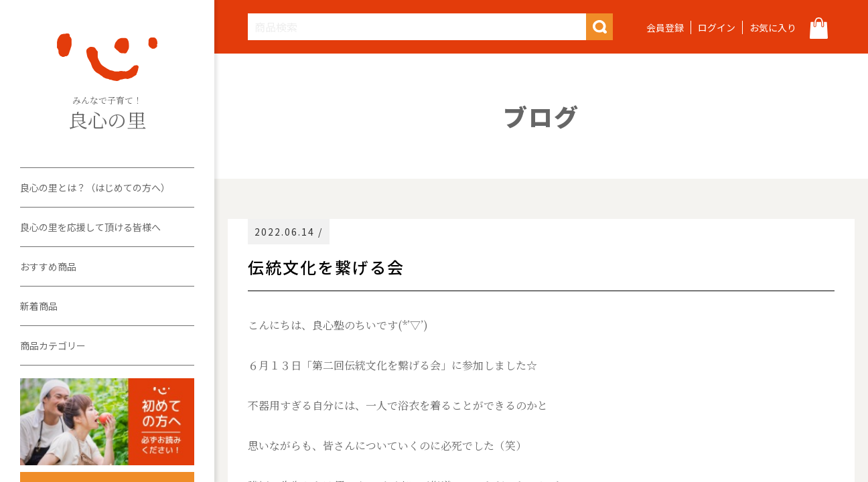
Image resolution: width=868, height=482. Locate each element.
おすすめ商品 (48, 266)
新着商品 (39, 306)
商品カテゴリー (53, 345)
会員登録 (665, 27)
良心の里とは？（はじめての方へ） (95, 187)
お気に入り (773, 27)
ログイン (717, 27)
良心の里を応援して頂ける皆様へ (90, 227)
